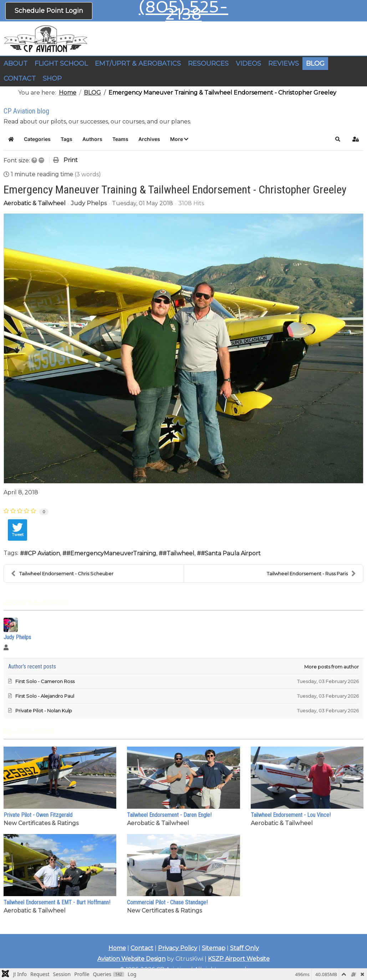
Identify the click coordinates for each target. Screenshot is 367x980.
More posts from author (332, 667)
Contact (142, 948)
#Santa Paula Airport (231, 553)
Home (117, 948)
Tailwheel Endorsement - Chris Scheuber (62, 574)
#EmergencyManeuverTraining (111, 553)
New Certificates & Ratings (41, 823)
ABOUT (16, 64)
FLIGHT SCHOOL (61, 64)
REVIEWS (284, 64)
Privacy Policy (178, 948)
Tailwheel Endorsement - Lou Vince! (291, 815)
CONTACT (20, 79)
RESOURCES (208, 64)
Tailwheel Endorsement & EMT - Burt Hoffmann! (57, 902)
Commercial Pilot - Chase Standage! (167, 902)
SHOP (52, 79)
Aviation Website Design (131, 959)
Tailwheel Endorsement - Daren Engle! (169, 815)
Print (71, 160)
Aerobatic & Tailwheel (35, 203)
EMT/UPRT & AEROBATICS (138, 64)
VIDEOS (248, 64)
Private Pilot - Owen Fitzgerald (38, 815)
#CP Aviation (42, 553)
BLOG (315, 64)
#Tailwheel (179, 553)
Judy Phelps (89, 203)
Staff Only (244, 948)
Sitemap (214, 948)
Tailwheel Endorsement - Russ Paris (311, 574)
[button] (179, 139)
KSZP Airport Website (239, 959)
